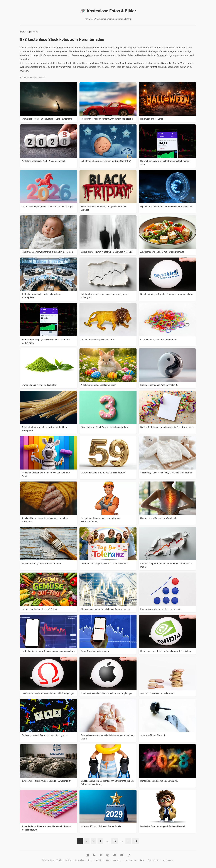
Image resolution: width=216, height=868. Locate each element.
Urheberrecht (131, 860)
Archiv (99, 860)
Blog (108, 860)
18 (135, 841)
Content (161, 55)
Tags (29, 32)
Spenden (117, 860)
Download (124, 63)
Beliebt (68, 860)
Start (22, 32)
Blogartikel (167, 63)
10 (115, 841)
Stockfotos (87, 48)
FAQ (142, 860)
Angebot (87, 55)
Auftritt (153, 67)
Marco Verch (56, 860)
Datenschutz (153, 860)
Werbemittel (65, 67)
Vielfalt (60, 48)
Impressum (168, 860)
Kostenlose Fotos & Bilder (108, 11)
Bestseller (80, 860)
